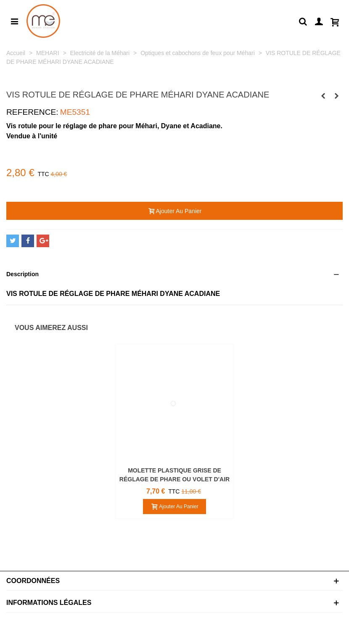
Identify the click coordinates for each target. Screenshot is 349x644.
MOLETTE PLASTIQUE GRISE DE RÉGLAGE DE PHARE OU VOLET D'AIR (174, 475)
